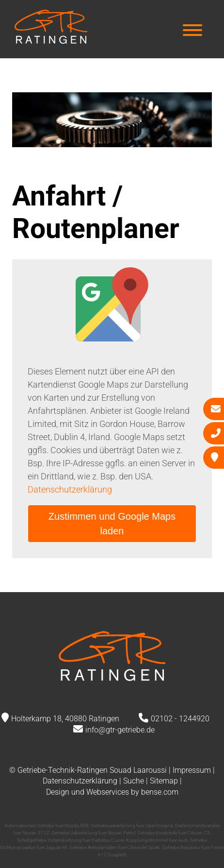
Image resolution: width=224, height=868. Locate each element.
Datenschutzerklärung (70, 489)
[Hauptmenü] (192, 31)
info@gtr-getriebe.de (120, 730)
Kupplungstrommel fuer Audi (157, 840)
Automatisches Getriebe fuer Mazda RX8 (47, 825)
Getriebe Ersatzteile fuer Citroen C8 (174, 833)
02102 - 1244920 (180, 719)
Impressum (192, 770)
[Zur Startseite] (51, 41)
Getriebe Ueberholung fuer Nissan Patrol (93, 833)
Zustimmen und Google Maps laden (112, 524)
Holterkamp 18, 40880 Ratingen (65, 719)
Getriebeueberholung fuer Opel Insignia (132, 825)
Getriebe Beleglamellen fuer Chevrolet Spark (115, 847)
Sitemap (164, 781)
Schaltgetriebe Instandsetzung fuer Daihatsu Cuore (71, 840)
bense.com (160, 792)
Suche (134, 781)
